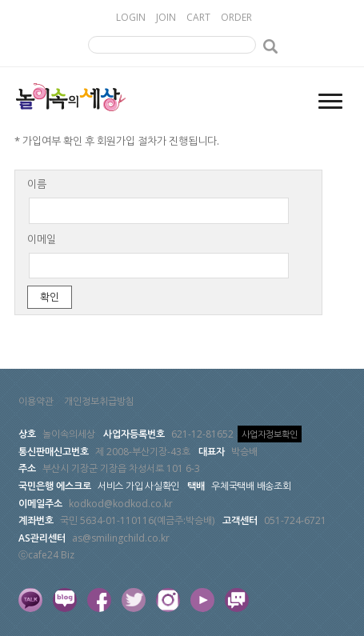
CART (198, 17)
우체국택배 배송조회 (251, 486)
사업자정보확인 (270, 434)
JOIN (166, 17)
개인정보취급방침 (99, 401)
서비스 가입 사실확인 (138, 486)
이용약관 (36, 401)
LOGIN (131, 17)
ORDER (236, 17)
